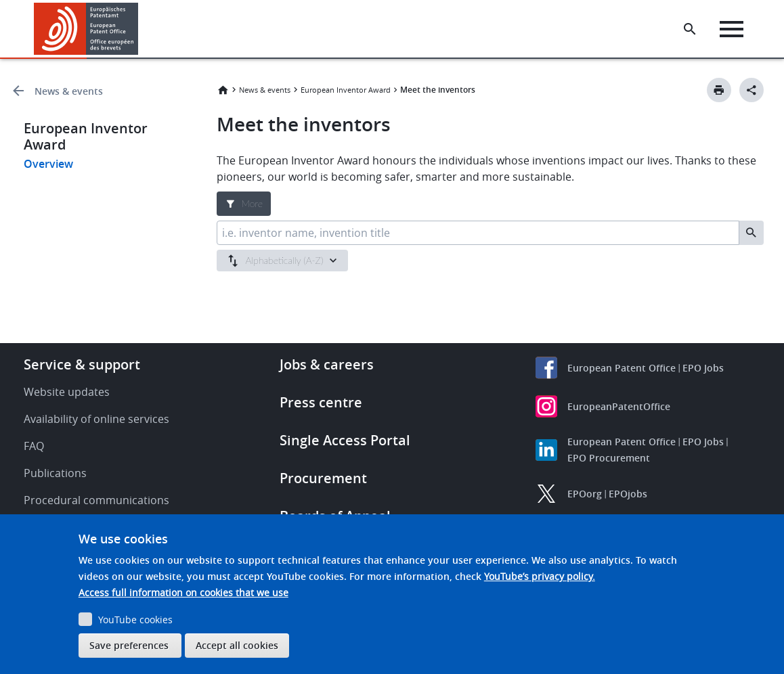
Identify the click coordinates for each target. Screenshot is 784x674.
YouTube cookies (135, 620)
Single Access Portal (345, 440)
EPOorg (585, 494)
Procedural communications (96, 500)
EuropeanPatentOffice (619, 406)
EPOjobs (628, 494)
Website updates (67, 392)
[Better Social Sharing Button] (752, 90)
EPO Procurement (609, 458)
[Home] (86, 29)
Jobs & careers (327, 364)
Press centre (321, 402)
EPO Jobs (703, 368)
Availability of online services (96, 419)
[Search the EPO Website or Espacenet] (693, 29)
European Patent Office (622, 368)
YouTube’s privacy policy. (540, 576)
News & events (69, 91)
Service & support (82, 364)
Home (223, 90)
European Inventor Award (346, 90)
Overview (48, 164)
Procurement (323, 478)
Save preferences (129, 645)
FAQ (34, 446)
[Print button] (719, 90)
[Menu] (734, 29)
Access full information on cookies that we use (183, 592)
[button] (140, 29)
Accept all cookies (237, 645)
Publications (55, 473)
